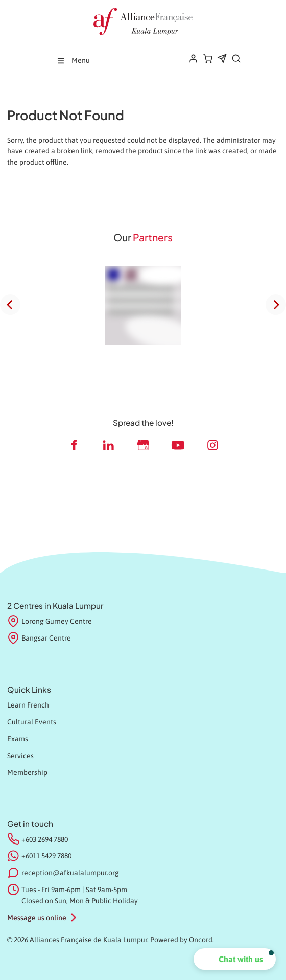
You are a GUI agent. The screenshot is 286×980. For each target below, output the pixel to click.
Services (20, 756)
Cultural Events (32, 722)
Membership (27, 772)
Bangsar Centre (39, 639)
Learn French (28, 705)
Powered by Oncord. (182, 940)
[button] (235, 959)
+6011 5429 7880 (46, 856)
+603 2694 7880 (45, 839)
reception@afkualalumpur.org (70, 873)
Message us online (37, 918)
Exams (18, 739)
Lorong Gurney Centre (50, 622)
